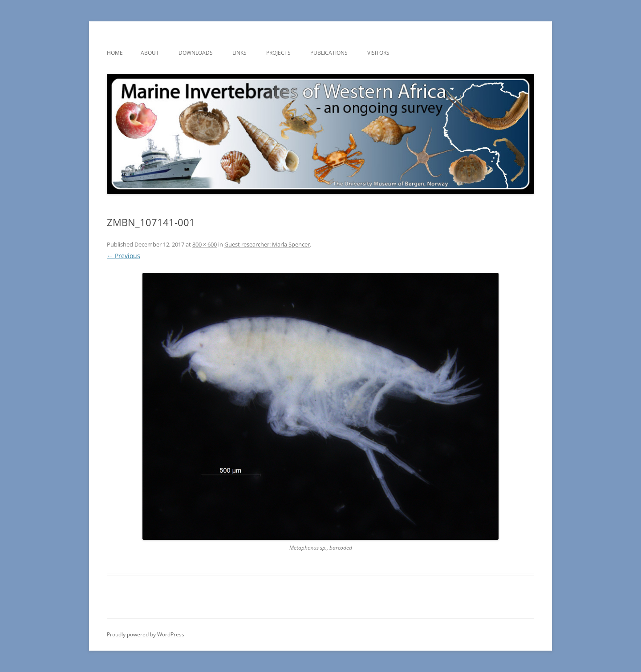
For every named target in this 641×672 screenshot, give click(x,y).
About (150, 53)
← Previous (124, 256)
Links (239, 53)
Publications (329, 53)
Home (115, 53)
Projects (278, 53)
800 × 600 (205, 244)
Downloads (196, 53)
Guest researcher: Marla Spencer (267, 244)
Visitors (378, 53)
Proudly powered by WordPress (146, 634)
